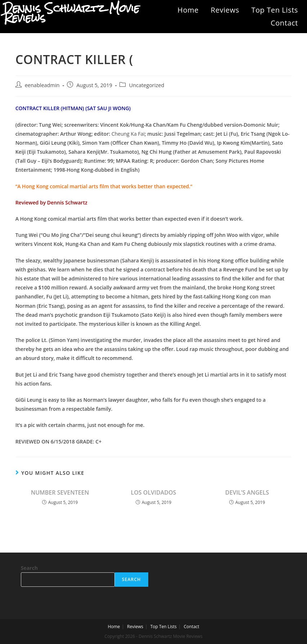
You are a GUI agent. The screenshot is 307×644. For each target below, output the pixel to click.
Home (188, 10)
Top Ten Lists (275, 10)
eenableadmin (42, 85)
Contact (284, 23)
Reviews (225, 10)
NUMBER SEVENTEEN (60, 492)
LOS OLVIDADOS (154, 492)
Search (29, 568)
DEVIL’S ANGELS (247, 492)
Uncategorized (146, 85)
